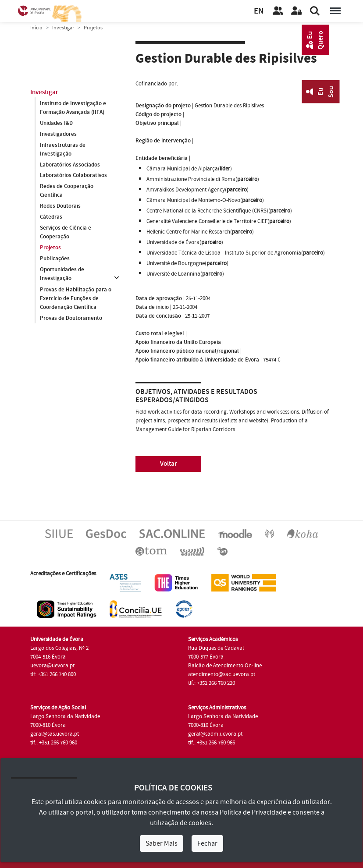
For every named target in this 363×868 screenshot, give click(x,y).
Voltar (169, 464)
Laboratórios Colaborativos (73, 176)
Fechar (207, 843)
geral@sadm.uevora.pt (215, 734)
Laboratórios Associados (70, 165)
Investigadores (58, 134)
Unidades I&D (56, 123)
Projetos (50, 248)
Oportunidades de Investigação (62, 274)
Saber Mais (162, 843)
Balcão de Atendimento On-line (225, 666)
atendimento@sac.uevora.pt (222, 674)
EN (259, 11)
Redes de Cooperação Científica (67, 191)
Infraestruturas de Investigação (63, 149)
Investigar (63, 28)
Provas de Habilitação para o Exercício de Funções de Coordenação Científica (76, 298)
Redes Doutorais (60, 206)
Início (36, 28)
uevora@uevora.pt (52, 666)
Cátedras (51, 217)
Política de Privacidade (253, 812)
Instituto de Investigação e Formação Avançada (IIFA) (73, 108)
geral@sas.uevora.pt (55, 734)
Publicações (55, 259)
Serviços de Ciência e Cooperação (66, 233)
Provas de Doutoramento (71, 318)
